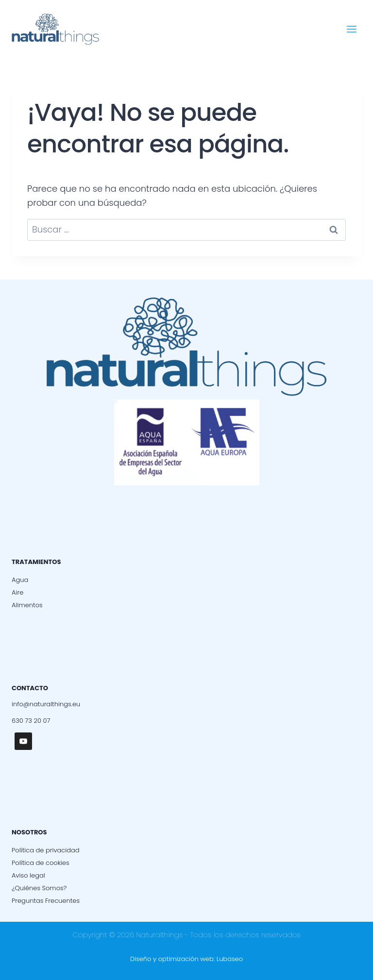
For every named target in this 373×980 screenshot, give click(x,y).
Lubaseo (230, 959)
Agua (20, 580)
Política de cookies (41, 863)
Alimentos (27, 605)
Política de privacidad (46, 850)
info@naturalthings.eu (46, 704)
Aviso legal (28, 875)
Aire (17, 592)
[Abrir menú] (351, 29)
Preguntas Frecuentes (46, 901)
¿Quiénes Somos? (39, 888)
